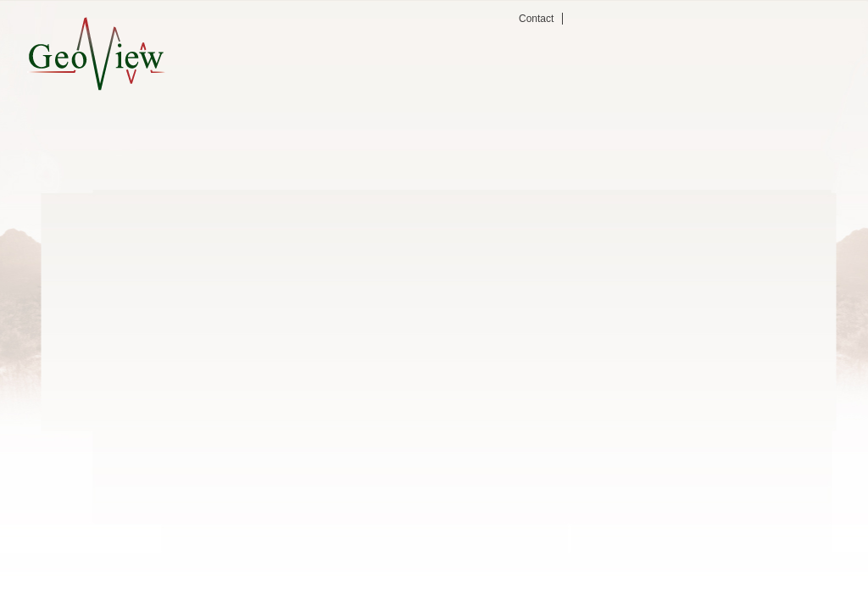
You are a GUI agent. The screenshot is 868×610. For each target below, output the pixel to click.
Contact (536, 19)
